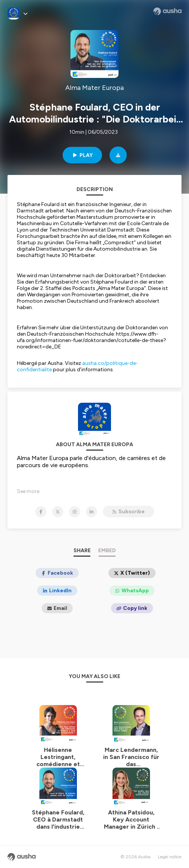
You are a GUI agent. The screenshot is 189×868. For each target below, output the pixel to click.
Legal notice (170, 857)
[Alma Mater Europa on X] (58, 512)
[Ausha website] (167, 11)
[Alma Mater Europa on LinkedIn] (91, 512)
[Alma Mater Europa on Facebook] (41, 512)
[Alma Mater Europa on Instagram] (75, 512)
